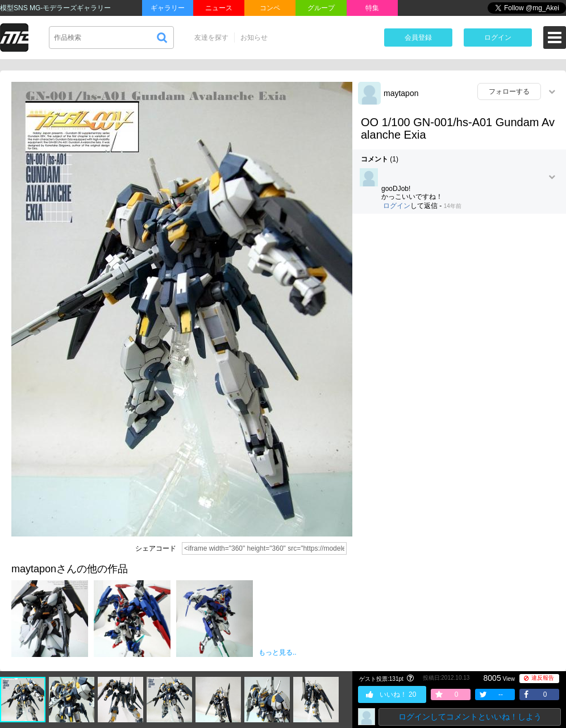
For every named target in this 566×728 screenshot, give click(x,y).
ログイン (498, 38)
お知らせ (254, 38)
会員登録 (418, 38)
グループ (321, 8)
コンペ (270, 8)
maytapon (401, 93)
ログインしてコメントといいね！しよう (470, 717)
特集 (372, 8)
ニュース (219, 8)
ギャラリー (168, 8)
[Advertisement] (459, 305)
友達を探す (211, 38)
